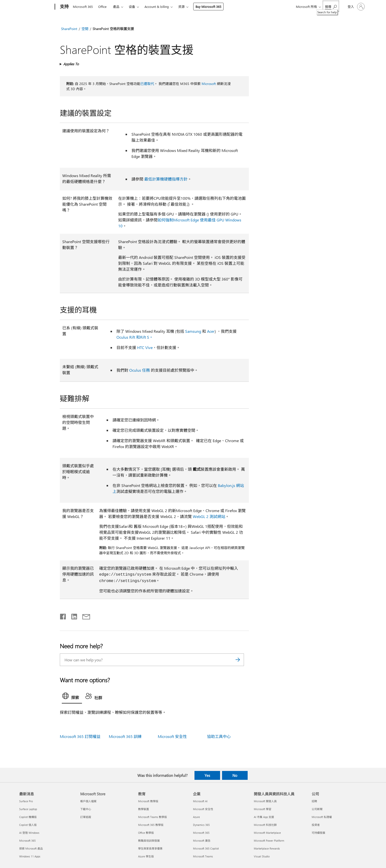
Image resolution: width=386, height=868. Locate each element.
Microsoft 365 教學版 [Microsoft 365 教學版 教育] (151, 825)
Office (102, 7)
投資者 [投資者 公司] (316, 825)
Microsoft (209, 84)
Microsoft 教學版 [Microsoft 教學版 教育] (148, 801)
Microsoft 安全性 (172, 736)
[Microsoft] (36, 7)
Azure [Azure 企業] (196, 817)
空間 (85, 29)
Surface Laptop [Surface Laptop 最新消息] (28, 809)
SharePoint (69, 29)
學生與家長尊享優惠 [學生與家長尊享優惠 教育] (150, 848)
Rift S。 (147, 337)
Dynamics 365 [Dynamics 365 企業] (201, 825)
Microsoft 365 (83, 7)
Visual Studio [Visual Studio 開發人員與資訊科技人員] (262, 856)
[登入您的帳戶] (356, 7)
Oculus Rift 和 (128, 337)
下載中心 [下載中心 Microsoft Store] (86, 809)
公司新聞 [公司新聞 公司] (317, 809)
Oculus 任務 (140, 370)
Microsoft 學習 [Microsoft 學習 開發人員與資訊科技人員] (263, 809)
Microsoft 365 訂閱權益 (80, 736)
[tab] (72, 697)
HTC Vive (145, 347)
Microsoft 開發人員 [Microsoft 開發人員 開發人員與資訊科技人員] (265, 801)
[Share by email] (84, 616)
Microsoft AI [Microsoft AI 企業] (200, 801)
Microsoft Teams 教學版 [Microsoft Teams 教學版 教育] (153, 817)
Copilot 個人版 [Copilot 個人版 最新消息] (28, 825)
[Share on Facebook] (63, 616)
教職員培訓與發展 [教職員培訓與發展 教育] (149, 841)
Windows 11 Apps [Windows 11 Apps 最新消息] (30, 856)
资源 (181, 7)
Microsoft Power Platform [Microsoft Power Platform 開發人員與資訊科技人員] (269, 841)
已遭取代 (147, 84)
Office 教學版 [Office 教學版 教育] (146, 833)
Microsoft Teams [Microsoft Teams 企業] (203, 856)
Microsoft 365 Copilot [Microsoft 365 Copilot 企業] (206, 848)
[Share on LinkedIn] (72, 616)
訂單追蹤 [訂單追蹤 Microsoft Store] (86, 817)
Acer (211, 331)
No (235, 775)
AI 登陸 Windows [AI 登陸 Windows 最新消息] (29, 833)
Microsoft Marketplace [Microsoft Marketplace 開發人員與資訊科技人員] (267, 833)
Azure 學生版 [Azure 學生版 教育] (146, 856)
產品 (116, 7)
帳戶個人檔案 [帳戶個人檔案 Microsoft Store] (88, 801)
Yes (207, 775)
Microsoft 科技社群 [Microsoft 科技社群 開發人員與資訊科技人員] (265, 825)
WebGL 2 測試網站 (209, 516)
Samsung (193, 331)
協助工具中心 (219, 736)
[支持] (64, 7)
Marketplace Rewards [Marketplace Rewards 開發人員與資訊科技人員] (267, 848)
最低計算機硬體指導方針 (166, 179)
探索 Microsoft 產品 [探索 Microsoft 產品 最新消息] (31, 848)
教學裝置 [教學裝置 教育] (144, 809)
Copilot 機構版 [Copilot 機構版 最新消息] (28, 817)
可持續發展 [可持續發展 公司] (318, 833)
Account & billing (157, 7)
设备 (132, 7)
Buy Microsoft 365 (208, 7)
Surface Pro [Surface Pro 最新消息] (26, 801)
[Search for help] (331, 6)
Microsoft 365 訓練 (125, 736)
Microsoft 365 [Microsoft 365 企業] (201, 833)
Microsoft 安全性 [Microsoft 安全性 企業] (203, 809)
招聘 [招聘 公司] (314, 801)
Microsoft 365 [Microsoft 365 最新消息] (27, 841)
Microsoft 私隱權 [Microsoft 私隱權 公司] (322, 817)
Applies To (71, 64)
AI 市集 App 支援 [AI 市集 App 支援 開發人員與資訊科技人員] (264, 817)
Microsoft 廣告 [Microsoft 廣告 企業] (202, 841)
